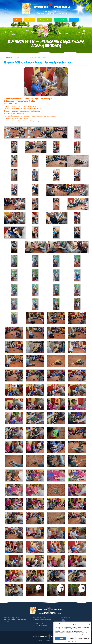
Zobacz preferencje (84, 638)
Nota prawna (40, 640)
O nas (18, 20)
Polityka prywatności (72, 641)
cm (19, 109)
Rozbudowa (29, 20)
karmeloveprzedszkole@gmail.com (44, 620)
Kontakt (74, 20)
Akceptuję (60, 638)
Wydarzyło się (61, 20)
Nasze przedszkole (45, 20)
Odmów (72, 638)
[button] (89, 624)
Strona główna (8, 57)
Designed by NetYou (51, 640)
